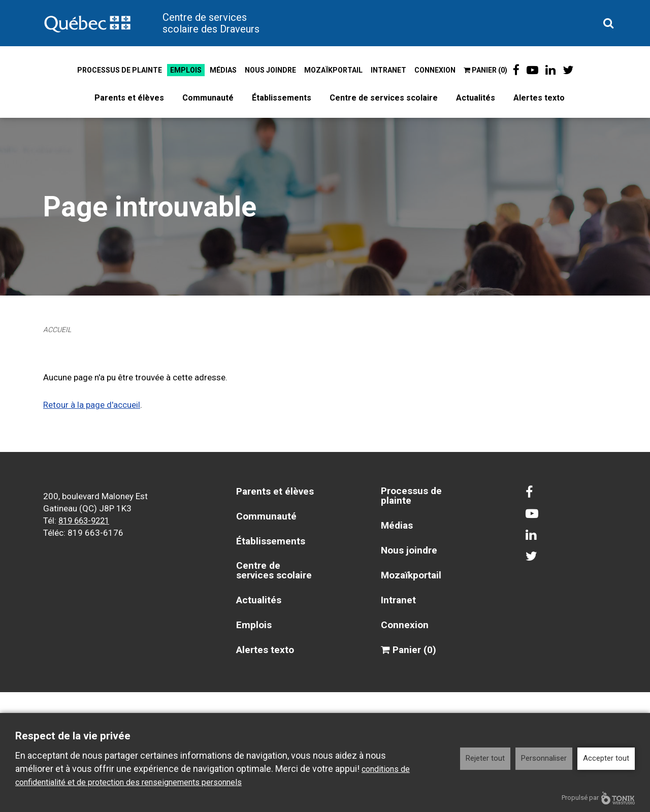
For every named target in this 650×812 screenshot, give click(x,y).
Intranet (386, 70)
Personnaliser (544, 758)
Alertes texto (539, 98)
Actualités (476, 98)
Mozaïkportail (331, 70)
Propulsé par (598, 798)
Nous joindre (268, 70)
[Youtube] (532, 70)
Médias (221, 70)
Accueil (58, 330)
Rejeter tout (485, 758)
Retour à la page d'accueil (92, 405)
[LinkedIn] (551, 70)
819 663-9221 (86, 520)
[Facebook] (515, 70)
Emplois (184, 70)
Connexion (433, 70)
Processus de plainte (118, 70)
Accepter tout (606, 758)
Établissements (282, 98)
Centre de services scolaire (384, 98)
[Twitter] (570, 70)
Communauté (208, 98)
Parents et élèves (129, 98)
